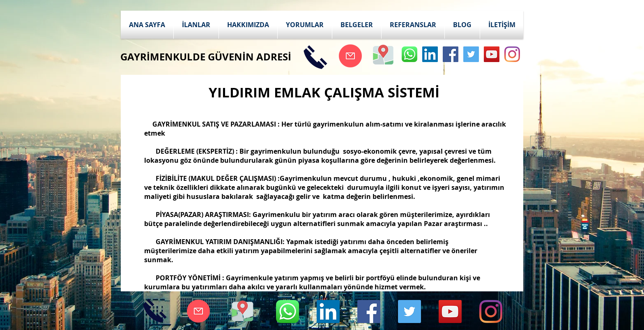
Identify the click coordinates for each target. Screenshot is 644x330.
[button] (196, 25)
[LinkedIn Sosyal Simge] (430, 54)
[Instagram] (512, 54)
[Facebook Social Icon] (451, 54)
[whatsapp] (409, 54)
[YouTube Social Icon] (492, 54)
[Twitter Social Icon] (471, 54)
